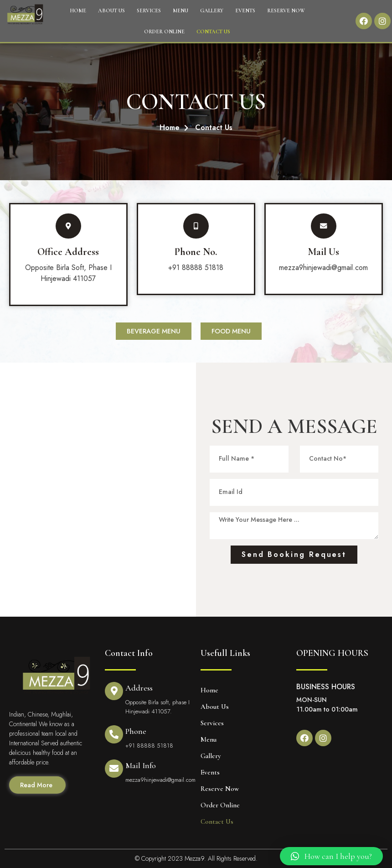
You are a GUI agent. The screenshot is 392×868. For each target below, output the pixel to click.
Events (245, 10)
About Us (111, 10)
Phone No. (196, 252)
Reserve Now (286, 10)
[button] (331, 856)
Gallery (212, 10)
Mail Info (141, 765)
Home (78, 10)
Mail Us (323, 252)
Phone (136, 731)
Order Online (164, 31)
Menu (181, 10)
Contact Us (213, 31)
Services (149, 10)
